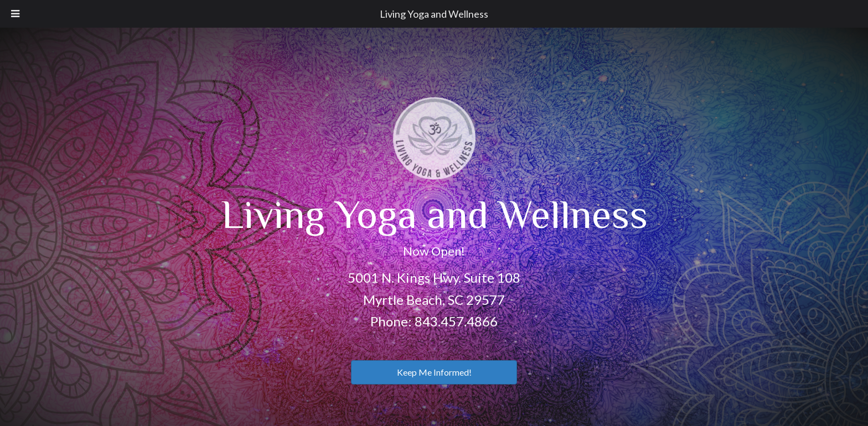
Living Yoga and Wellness (434, 14)
